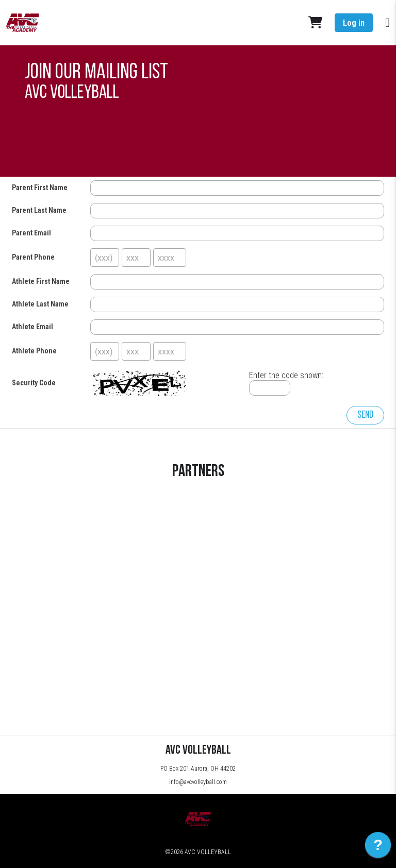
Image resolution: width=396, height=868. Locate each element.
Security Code (34, 383)
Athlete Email (32, 327)
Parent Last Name (39, 210)
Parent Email (31, 233)
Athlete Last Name (40, 304)
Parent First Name (40, 188)
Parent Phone (33, 257)
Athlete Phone (34, 351)
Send (365, 415)
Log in (354, 23)
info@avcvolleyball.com (198, 782)
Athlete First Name (41, 281)
